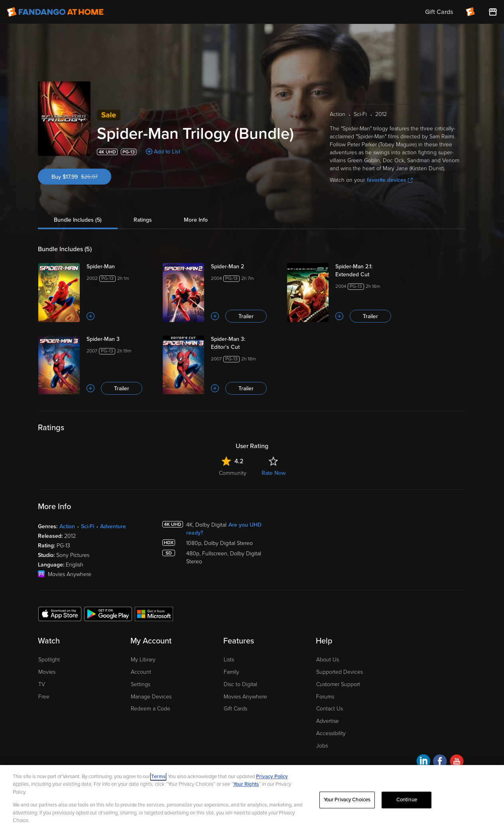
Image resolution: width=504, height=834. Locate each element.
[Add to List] (91, 316)
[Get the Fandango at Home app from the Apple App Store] (60, 614)
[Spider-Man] (120, 267)
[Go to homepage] (55, 12)
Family (231, 672)
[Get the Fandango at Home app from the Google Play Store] (108, 614)
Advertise (328, 721)
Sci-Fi (88, 526)
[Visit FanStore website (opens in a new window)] (493, 12)
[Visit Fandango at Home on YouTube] (457, 762)
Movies (47, 672)
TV (42, 684)
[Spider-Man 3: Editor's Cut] (244, 343)
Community (233, 473)
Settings (141, 684)
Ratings (143, 220)
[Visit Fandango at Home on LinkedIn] (423, 762)
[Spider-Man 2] (244, 267)
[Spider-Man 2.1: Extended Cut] (368, 271)
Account (141, 672)
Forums (325, 697)
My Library (143, 660)
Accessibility (331, 733)
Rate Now (274, 473)
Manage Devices (151, 697)
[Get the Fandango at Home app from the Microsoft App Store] (154, 614)
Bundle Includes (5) (78, 220)
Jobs (322, 746)
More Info (196, 220)
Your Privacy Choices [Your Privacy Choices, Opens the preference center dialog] (347, 800)
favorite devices (390, 180)
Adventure (113, 526)
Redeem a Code (151, 709)
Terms (158, 777)
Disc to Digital (240, 684)
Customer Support (338, 684)
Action (67, 526)
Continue (407, 800)
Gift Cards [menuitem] (439, 12)
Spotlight (49, 660)
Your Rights (246, 784)
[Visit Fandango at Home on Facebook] (440, 762)
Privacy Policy (272, 777)
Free (44, 697)
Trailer (246, 316)
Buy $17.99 (81, 177)
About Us (328, 660)
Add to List (167, 152)
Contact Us (330, 709)
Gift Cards (235, 709)
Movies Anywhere (245, 697)
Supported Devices (340, 672)
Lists (229, 660)
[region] (252, 800)
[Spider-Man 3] (120, 339)
